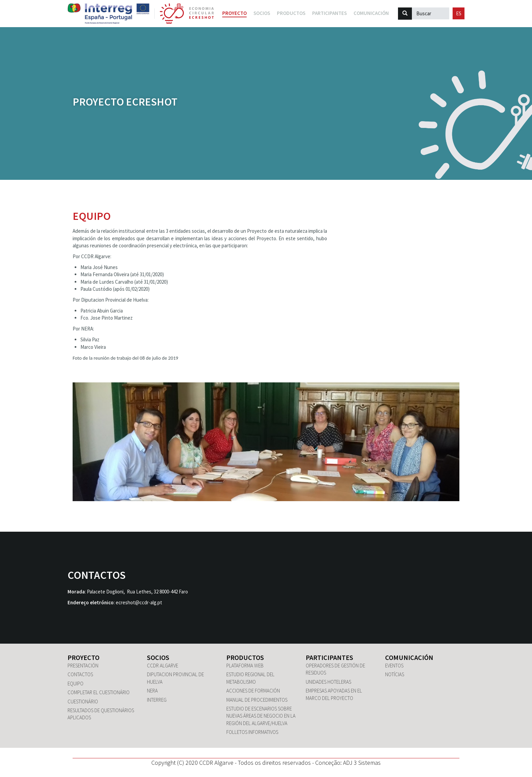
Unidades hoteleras (328, 682)
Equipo (75, 684)
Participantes (329, 657)
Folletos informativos (252, 732)
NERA (152, 691)
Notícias (395, 674)
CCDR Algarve (163, 666)
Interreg (157, 700)
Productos (245, 657)
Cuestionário (83, 702)
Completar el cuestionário (99, 692)
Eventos (394, 666)
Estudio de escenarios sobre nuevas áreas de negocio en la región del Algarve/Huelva (261, 716)
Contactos (80, 674)
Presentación (83, 666)
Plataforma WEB (245, 666)
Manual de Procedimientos (257, 700)
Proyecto (234, 13)
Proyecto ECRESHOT (125, 102)
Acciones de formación (253, 691)
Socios (158, 657)
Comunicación (409, 657)
